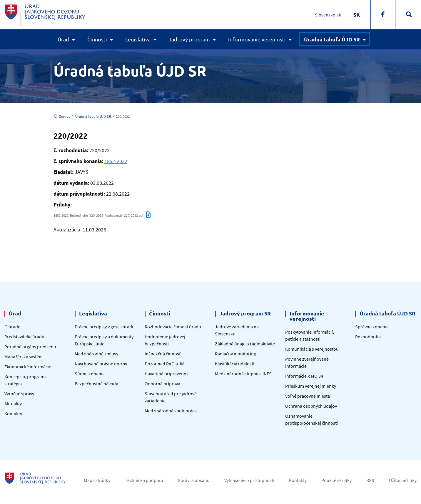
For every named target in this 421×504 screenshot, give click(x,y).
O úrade (12, 327)
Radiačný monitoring (235, 354)
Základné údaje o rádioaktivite (245, 344)
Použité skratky (336, 480)
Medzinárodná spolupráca (171, 411)
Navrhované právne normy (101, 364)
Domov (62, 116)
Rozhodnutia (368, 337)
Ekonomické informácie (28, 367)
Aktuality (13, 404)
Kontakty (13, 414)
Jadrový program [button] (189, 39)
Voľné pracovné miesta (308, 396)
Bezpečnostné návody (96, 384)
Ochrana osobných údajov (311, 406)
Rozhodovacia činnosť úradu (173, 327)
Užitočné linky (403, 480)
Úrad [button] (63, 39)
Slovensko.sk (328, 15)
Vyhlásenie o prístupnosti (249, 480)
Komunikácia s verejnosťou (312, 349)
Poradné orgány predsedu (30, 347)
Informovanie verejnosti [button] (257, 39)
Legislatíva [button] (138, 39)
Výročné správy (19, 394)
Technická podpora (144, 480)
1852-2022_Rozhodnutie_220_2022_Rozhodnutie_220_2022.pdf (102, 215)
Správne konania (372, 327)
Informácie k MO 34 (304, 376)
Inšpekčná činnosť (163, 354)
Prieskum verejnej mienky (311, 386)
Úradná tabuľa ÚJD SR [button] (332, 39)
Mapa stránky (97, 480)
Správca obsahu (194, 480)
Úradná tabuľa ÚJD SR (93, 116)
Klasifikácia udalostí (235, 364)
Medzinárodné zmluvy (96, 354)
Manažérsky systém (24, 357)
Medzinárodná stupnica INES (243, 374)
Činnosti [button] (97, 39)
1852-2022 (116, 161)
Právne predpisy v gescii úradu (105, 327)
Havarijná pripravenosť (167, 374)
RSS (370, 480)
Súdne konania (90, 374)
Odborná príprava (162, 384)
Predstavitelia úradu (24, 337)
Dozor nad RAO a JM (165, 364)
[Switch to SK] (356, 15)
